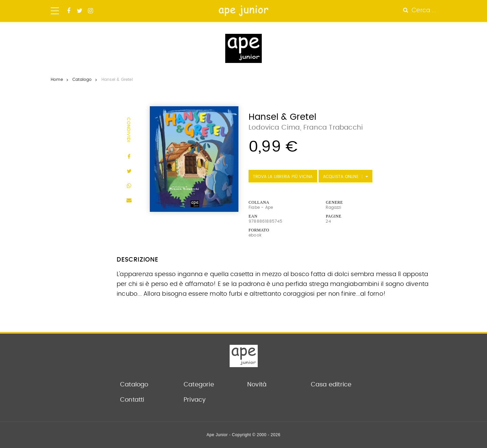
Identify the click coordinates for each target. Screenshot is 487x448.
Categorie (199, 385)
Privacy (195, 400)
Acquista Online (341, 177)
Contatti (132, 400)
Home (57, 80)
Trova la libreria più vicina (283, 177)
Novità (257, 385)
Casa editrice (331, 385)
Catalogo (82, 80)
